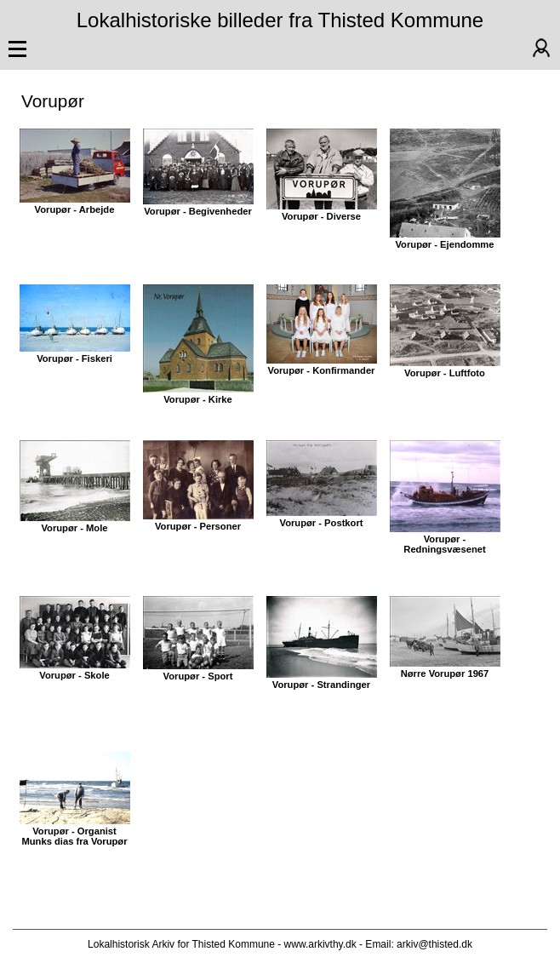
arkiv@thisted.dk (434, 944)
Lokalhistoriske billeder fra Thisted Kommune (280, 20)
